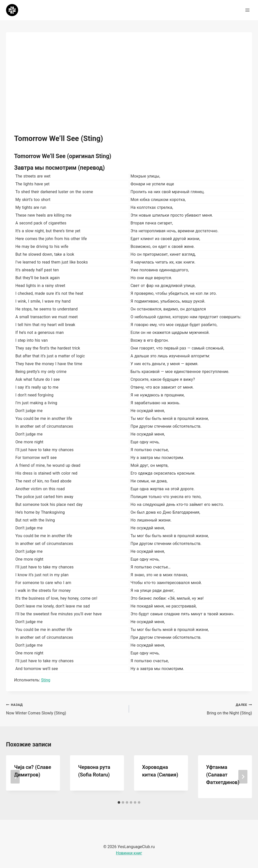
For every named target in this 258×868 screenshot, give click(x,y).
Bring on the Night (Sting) (192, 708)
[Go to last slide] (15, 777)
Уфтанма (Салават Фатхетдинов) (223, 775)
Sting (46, 680)
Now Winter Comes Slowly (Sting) (66, 708)
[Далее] (243, 777)
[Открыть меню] (247, 10)
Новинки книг (129, 853)
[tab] (119, 802)
